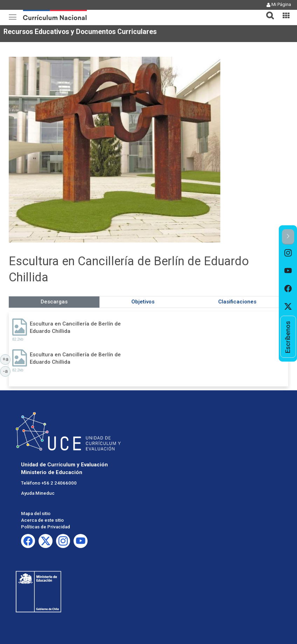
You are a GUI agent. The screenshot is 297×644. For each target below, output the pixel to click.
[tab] (267, 11)
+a (7, 359)
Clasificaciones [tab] (237, 302)
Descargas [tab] (54, 302)
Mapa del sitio (36, 513)
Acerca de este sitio (42, 520)
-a (7, 371)
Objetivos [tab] (143, 302)
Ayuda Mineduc (38, 493)
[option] (288, 254)
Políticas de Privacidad (46, 527)
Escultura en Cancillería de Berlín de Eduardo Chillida (75, 327)
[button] (267, 11)
